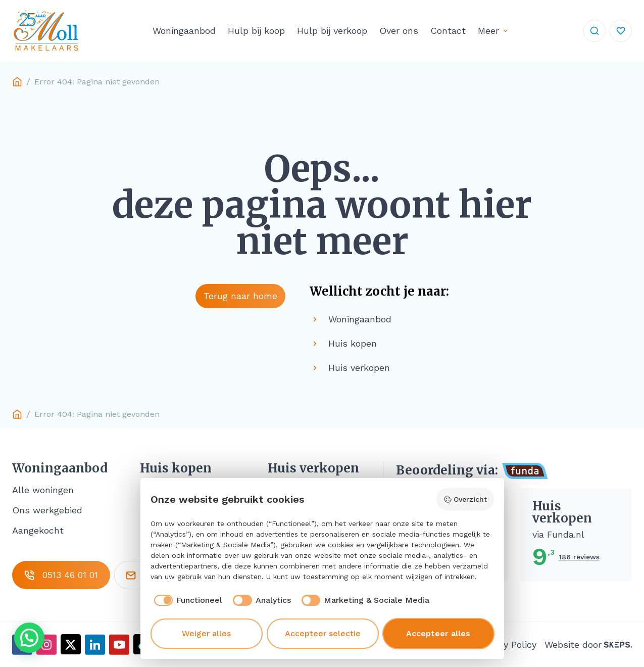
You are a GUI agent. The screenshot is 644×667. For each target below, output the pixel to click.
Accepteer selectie (323, 633)
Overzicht (465, 499)
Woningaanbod (184, 31)
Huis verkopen (313, 468)
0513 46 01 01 (61, 575)
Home (17, 82)
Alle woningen (43, 490)
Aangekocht (38, 530)
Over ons (399, 31)
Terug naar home (240, 296)
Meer (488, 31)
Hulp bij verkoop (332, 31)
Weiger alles (206, 633)
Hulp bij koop (256, 31)
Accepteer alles (438, 633)
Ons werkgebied (47, 510)
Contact (448, 31)
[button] (29, 638)
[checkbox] (187, 600)
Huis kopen (176, 468)
